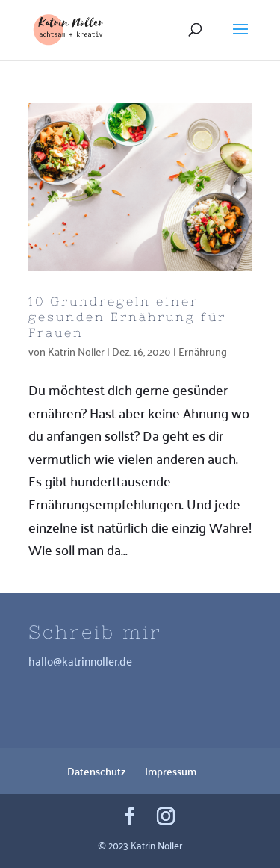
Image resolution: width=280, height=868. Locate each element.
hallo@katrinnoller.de (80, 660)
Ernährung (203, 351)
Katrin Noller (76, 351)
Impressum (171, 771)
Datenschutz (96, 771)
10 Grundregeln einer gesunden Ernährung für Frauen (127, 317)
